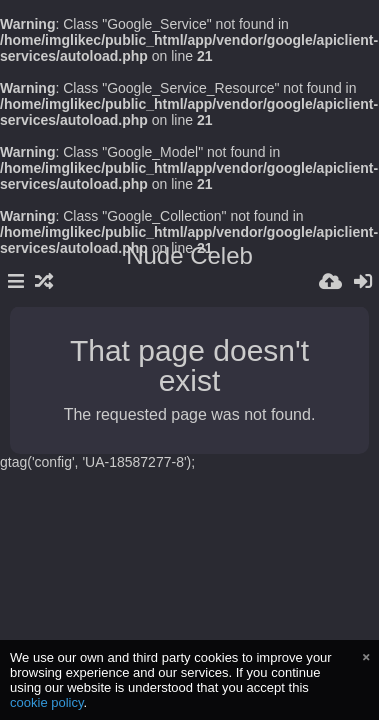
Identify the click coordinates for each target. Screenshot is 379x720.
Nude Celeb (189, 255)
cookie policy (47, 702)
